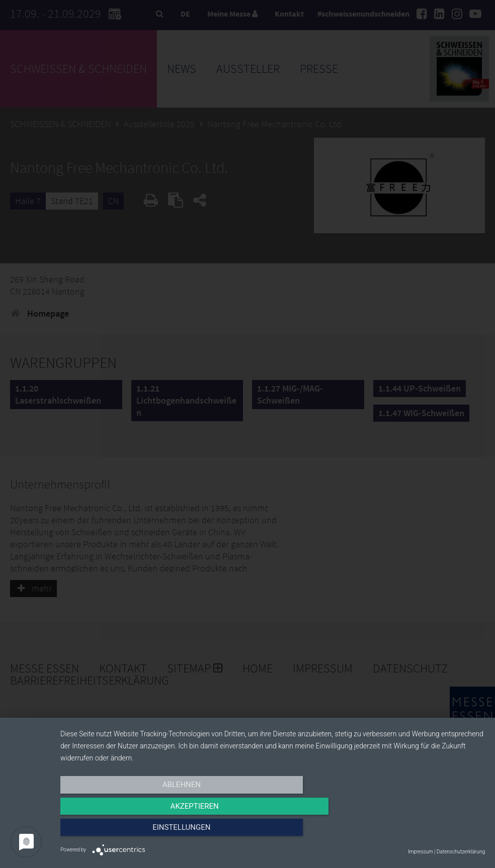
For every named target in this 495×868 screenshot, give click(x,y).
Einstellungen (421, 831)
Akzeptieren (273, 831)
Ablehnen (124, 831)
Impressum (421, 852)
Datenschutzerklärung (461, 852)
